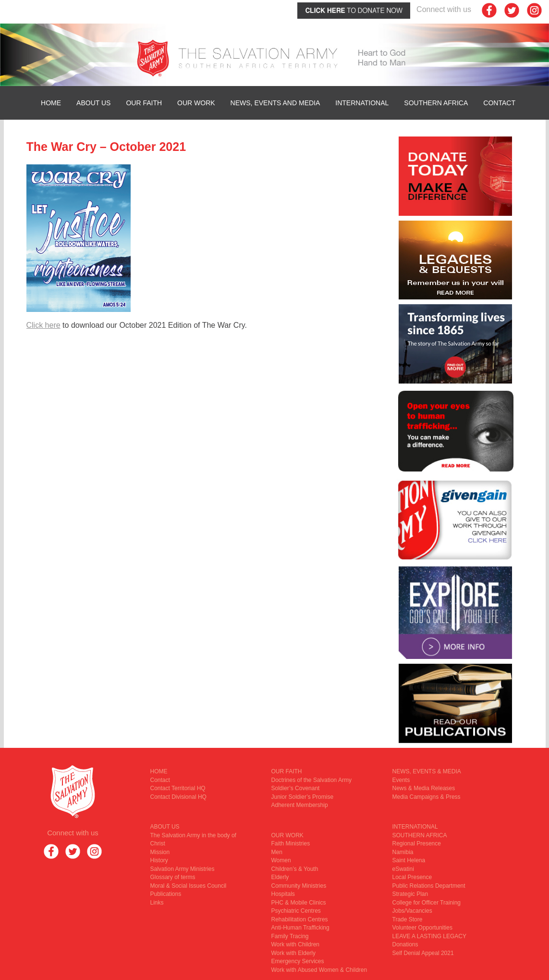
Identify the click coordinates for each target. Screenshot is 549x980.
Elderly (280, 877)
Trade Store (408, 919)
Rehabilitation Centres (300, 919)
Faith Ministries (291, 844)
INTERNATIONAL (362, 103)
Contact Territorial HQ (178, 788)
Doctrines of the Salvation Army (311, 780)
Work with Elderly (293, 953)
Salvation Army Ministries (183, 869)
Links (157, 903)
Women (281, 860)
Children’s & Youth (295, 869)
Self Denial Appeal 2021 (423, 953)
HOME (51, 103)
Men (277, 852)
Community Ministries (299, 886)
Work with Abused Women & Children (319, 970)
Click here (43, 325)
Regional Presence (417, 844)
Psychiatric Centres (296, 911)
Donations (405, 944)
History (159, 860)
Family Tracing (290, 936)
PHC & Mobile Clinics (299, 903)
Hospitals (283, 894)
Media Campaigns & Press (427, 797)
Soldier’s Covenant (296, 788)
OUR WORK (196, 103)
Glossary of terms (173, 877)
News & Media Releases (424, 788)
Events (401, 780)
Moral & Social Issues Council (189, 886)
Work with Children (295, 944)
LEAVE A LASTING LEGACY (430, 936)
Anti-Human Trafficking (300, 928)
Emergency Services (298, 961)
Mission (160, 852)
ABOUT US (93, 103)
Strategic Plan (410, 894)
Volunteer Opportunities (422, 928)
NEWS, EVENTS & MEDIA (427, 771)
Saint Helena (409, 860)
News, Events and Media (275, 103)
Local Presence (412, 877)
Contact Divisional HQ (178, 797)
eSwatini (403, 869)
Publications (166, 894)
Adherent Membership (300, 805)
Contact (499, 103)
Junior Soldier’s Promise (303, 797)
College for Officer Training (427, 903)
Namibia (403, 852)
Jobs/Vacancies (412, 911)
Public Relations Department (429, 886)
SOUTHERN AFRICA (436, 103)
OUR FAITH (144, 103)
